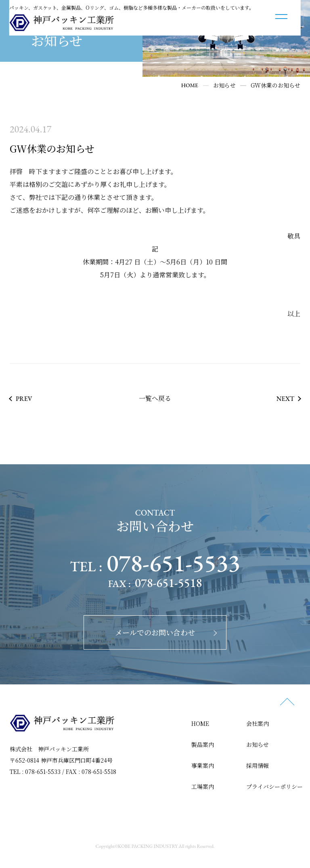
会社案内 (258, 723)
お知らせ (258, 744)
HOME (200, 723)
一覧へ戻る (155, 398)
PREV (24, 398)
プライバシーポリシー (274, 786)
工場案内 (203, 786)
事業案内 (203, 765)
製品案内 (203, 744)
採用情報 (258, 765)
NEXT (285, 398)
